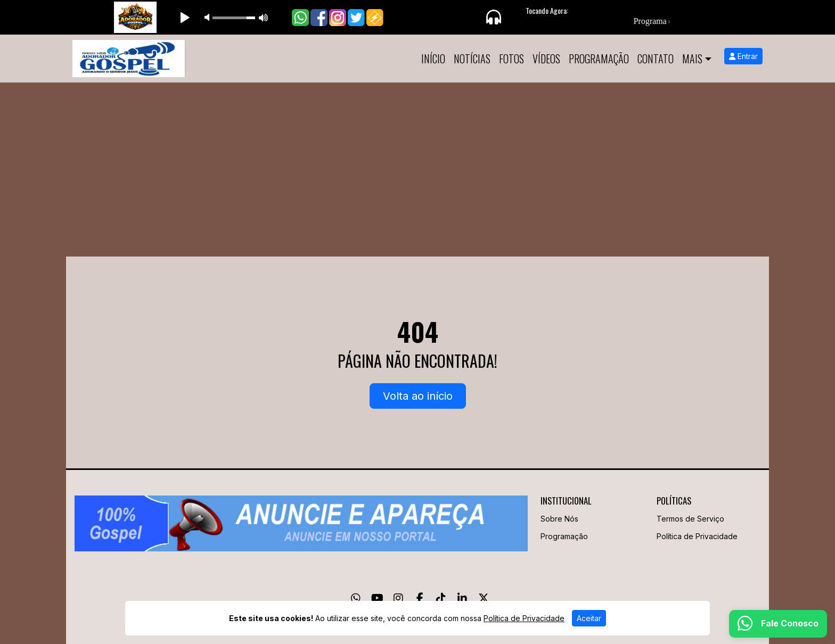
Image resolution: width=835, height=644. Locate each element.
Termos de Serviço (690, 519)
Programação (599, 59)
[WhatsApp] (356, 598)
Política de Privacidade (697, 536)
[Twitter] (484, 598)
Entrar (743, 56)
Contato (656, 59)
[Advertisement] (418, 162)
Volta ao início (418, 396)
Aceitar (589, 618)
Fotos (511, 59)
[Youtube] (377, 598)
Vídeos (546, 59)
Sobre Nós (559, 519)
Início (433, 59)
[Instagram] (398, 598)
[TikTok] (441, 598)
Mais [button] (692, 59)
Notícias (472, 59)
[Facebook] (420, 598)
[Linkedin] (462, 598)
